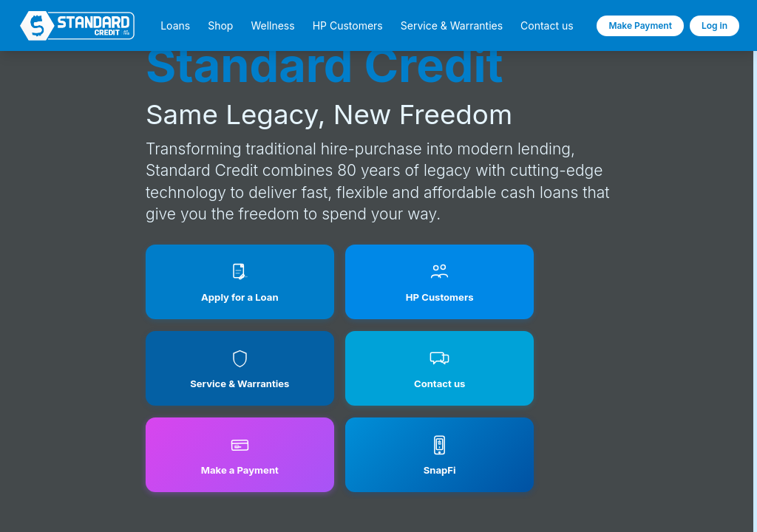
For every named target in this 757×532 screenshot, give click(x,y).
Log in (714, 25)
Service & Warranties (452, 26)
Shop (220, 26)
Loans (175, 26)
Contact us (547, 26)
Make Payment (640, 25)
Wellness (272, 26)
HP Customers (348, 26)
